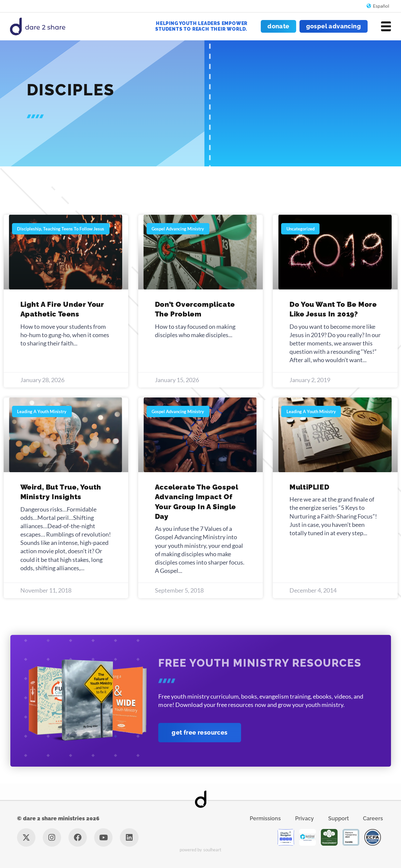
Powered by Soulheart (200, 850)
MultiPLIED (309, 487)
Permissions (265, 818)
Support (339, 818)
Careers (373, 818)
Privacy (305, 818)
